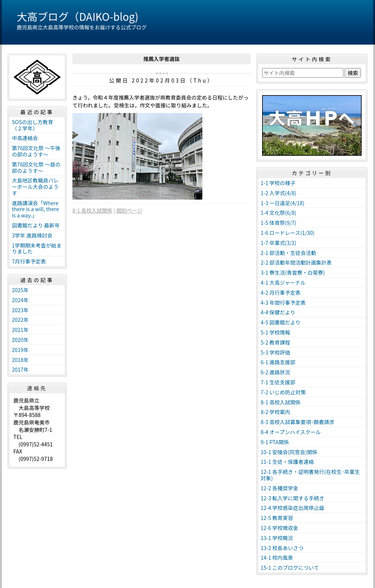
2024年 (20, 300)
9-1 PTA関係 (275, 442)
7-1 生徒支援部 (278, 382)
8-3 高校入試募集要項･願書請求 (298, 422)
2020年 (20, 340)
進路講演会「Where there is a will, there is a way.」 (35, 209)
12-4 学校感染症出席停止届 (292, 508)
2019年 (20, 350)
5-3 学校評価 (275, 352)
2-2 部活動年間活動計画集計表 (296, 262)
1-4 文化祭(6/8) (278, 213)
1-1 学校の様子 (278, 183)
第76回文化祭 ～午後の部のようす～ (36, 151)
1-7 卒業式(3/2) (278, 243)
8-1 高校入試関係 (92, 210)
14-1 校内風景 (277, 558)
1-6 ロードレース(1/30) (288, 233)
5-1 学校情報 (275, 332)
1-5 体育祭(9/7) (278, 223)
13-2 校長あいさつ (282, 548)
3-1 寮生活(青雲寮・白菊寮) (293, 272)
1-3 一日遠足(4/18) (283, 203)
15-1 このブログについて (290, 568)
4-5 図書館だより (281, 322)
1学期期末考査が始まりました (37, 248)
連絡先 (37, 388)
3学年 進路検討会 (32, 235)
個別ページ (129, 210)
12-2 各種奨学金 (279, 488)
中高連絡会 (25, 138)
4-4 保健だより (278, 312)
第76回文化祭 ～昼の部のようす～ (36, 167)
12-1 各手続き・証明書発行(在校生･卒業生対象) (310, 475)
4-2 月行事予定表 (281, 293)
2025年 (20, 290)
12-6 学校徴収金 (279, 528)
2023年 (20, 310)
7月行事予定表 (29, 261)
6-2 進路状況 (275, 372)
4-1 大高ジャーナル (283, 282)
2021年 (20, 330)
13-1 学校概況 (277, 538)
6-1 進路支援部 (278, 362)
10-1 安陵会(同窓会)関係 (289, 452)
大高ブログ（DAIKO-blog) (78, 16)
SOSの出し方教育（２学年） (32, 125)
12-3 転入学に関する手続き (292, 498)
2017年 (20, 369)
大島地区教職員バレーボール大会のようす (35, 187)
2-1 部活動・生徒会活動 (288, 253)
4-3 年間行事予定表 (283, 303)
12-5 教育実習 (277, 518)
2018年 (20, 360)
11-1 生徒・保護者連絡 (287, 462)
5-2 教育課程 (275, 342)
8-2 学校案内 (275, 412)
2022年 (20, 320)
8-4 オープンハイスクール (291, 432)
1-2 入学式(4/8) (278, 193)
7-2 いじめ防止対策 (283, 392)
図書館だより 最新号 (36, 225)
